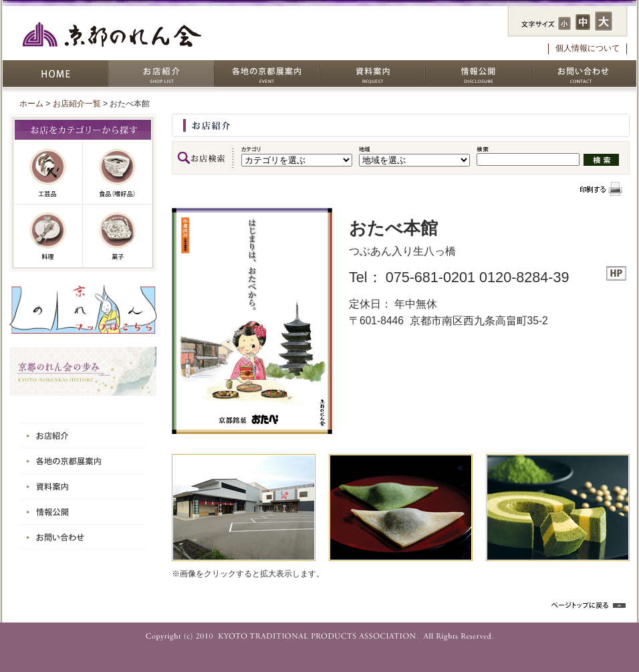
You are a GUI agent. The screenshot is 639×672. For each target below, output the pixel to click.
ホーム (31, 104)
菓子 (118, 236)
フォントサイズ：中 (583, 22)
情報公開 (478, 74)
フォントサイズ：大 (604, 21)
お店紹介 (161, 74)
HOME (55, 74)
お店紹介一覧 (77, 104)
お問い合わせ (584, 74)
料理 (48, 236)
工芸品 (48, 173)
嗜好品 (118, 173)
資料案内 (372, 74)
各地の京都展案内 (267, 74)
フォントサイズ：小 (564, 23)
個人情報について (588, 48)
